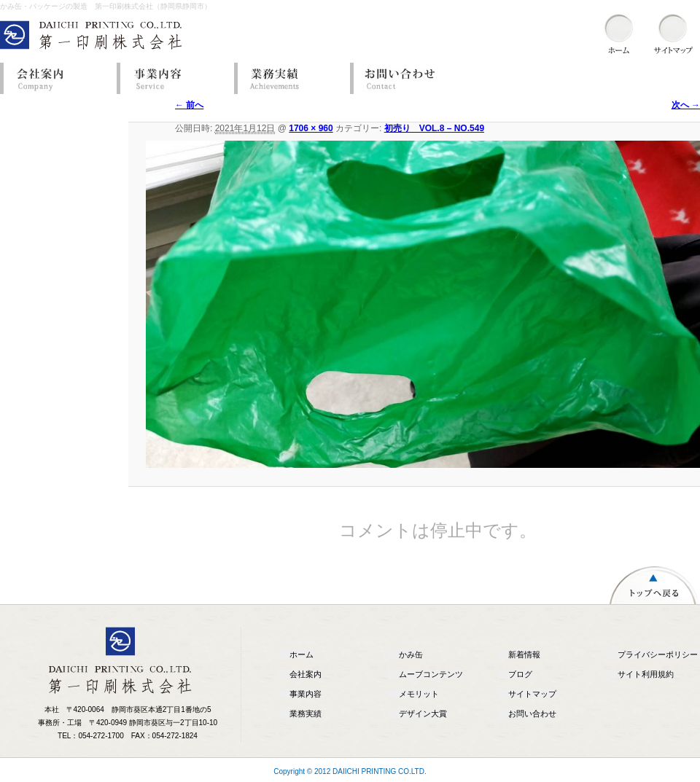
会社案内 (55, 78)
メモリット (419, 694)
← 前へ (189, 105)
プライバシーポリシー (658, 654)
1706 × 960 (311, 128)
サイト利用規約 (646, 674)
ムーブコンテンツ (431, 674)
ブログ (520, 674)
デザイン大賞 (423, 713)
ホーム (302, 654)
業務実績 (288, 78)
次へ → (686, 105)
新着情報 (524, 654)
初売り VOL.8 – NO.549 (434, 128)
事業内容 (171, 78)
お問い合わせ (405, 78)
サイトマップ (532, 694)
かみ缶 (411, 654)
